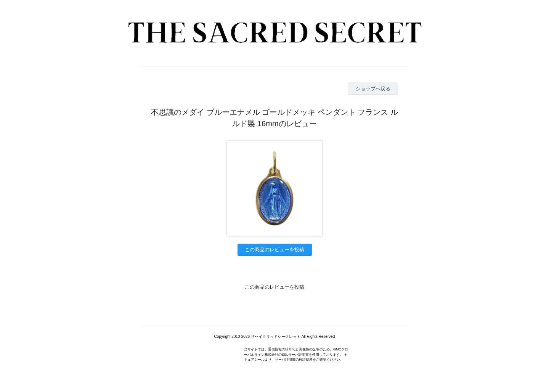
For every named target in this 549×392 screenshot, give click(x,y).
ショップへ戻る (373, 89)
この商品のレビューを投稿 (274, 250)
